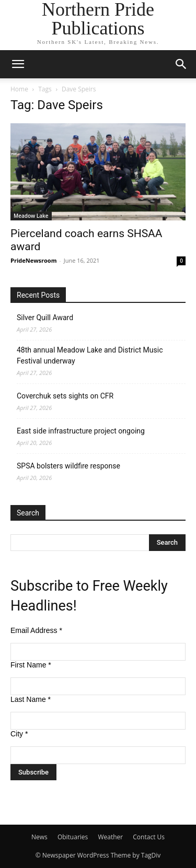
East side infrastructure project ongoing (81, 431)
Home (19, 89)
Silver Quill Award (45, 318)
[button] (18, 64)
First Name (31, 665)
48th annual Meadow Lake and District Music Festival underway (90, 355)
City (19, 734)
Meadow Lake (31, 216)
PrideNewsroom (33, 260)
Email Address (36, 630)
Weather (110, 837)
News (39, 837)
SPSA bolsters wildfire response (68, 466)
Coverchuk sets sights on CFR (65, 396)
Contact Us (149, 837)
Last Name (31, 699)
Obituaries (73, 837)
